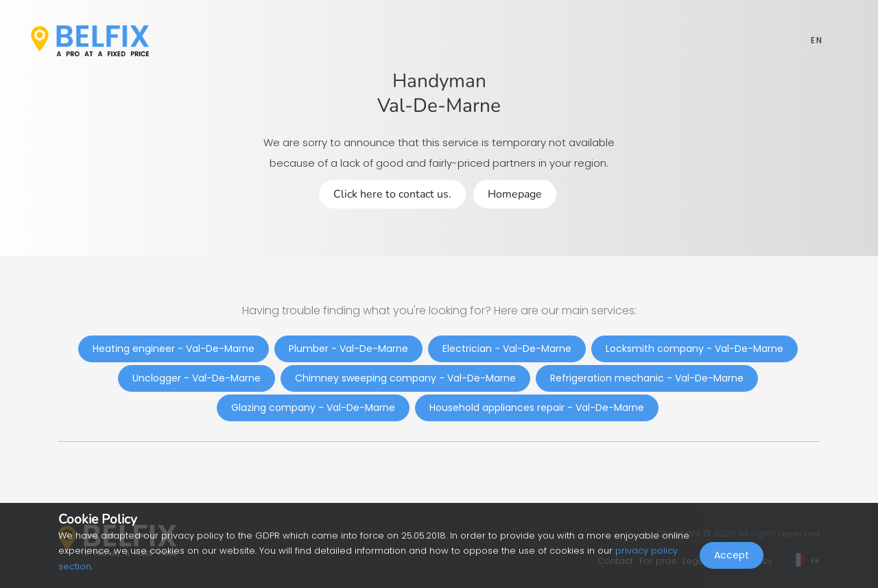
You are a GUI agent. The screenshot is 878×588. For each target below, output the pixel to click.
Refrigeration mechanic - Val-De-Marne (647, 378)
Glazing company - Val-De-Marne (313, 408)
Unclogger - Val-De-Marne (197, 378)
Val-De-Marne (439, 106)
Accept (732, 558)
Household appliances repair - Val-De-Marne (537, 408)
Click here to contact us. (392, 194)
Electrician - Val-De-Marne (507, 349)
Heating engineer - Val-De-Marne (174, 349)
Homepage (515, 194)
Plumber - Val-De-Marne (348, 349)
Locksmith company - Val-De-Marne (695, 349)
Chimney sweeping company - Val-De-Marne (405, 378)
